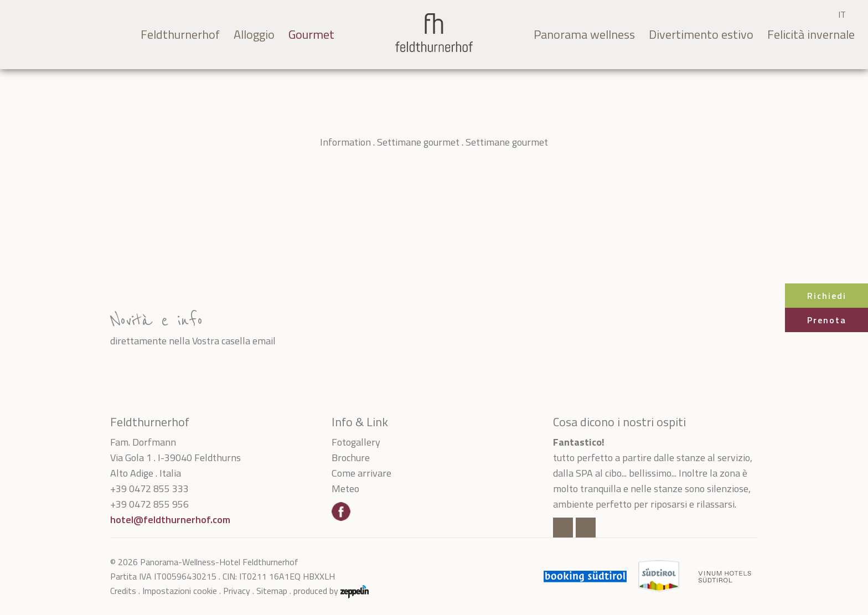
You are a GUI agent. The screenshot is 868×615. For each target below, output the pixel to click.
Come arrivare (361, 473)
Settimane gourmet (418, 142)
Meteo (345, 489)
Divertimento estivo (701, 34)
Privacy (237, 591)
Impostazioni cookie (180, 591)
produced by (331, 591)
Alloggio (254, 34)
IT (842, 14)
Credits (123, 591)
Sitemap (272, 591)
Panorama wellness (584, 34)
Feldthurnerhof (180, 34)
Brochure (351, 458)
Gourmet (311, 34)
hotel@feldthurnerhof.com (170, 520)
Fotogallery (356, 442)
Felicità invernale (811, 34)
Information (345, 142)
